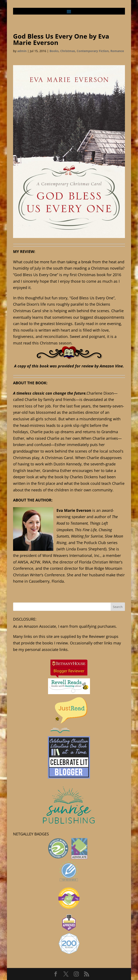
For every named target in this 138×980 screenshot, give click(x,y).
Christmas (68, 51)
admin (22, 51)
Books (54, 51)
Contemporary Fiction (93, 51)
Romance (117, 51)
